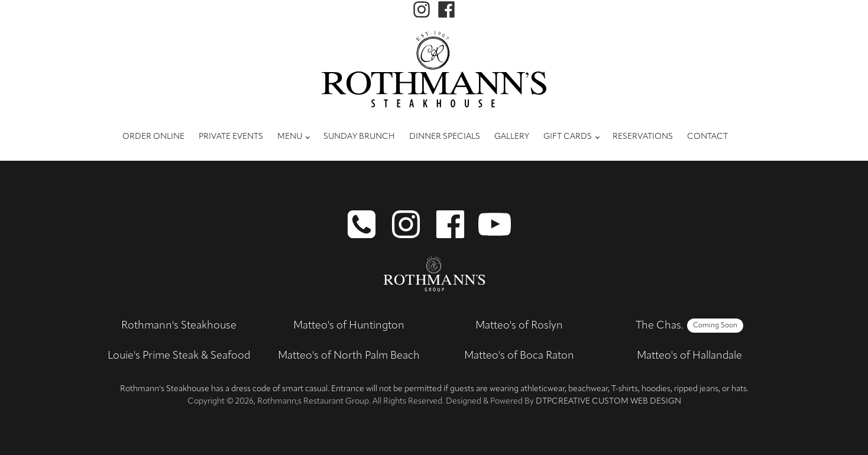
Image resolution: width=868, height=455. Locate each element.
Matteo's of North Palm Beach (349, 356)
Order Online (153, 137)
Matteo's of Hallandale (689, 356)
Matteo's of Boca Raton (519, 356)
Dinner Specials (445, 137)
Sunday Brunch (359, 137)
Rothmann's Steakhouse (179, 326)
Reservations (643, 137)
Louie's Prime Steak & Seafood (179, 356)
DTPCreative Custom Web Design (608, 402)
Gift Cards (568, 137)
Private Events (231, 137)
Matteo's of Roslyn (519, 326)
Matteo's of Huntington (349, 326)
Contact (707, 137)
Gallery (512, 137)
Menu (290, 137)
